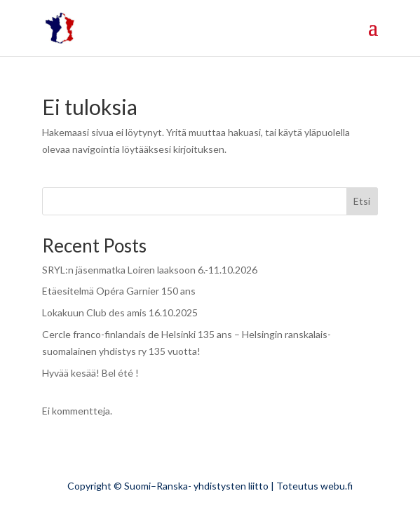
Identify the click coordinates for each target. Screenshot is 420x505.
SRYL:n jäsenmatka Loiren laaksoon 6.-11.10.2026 (150, 270)
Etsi (362, 201)
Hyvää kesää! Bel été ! (90, 373)
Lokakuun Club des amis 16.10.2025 (120, 312)
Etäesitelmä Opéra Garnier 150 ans (119, 291)
